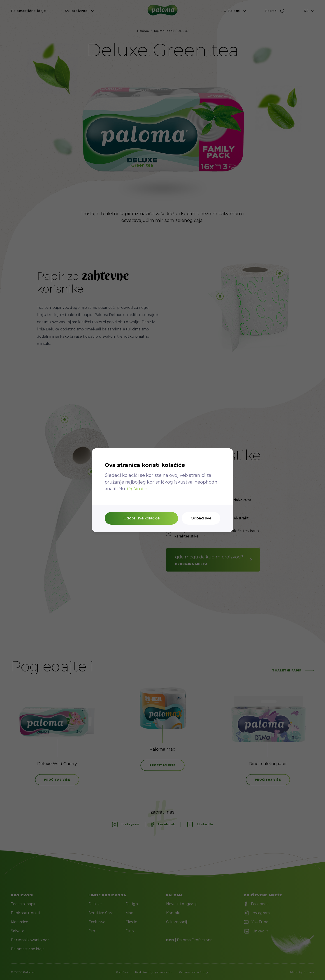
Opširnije (137, 489)
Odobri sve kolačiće (142, 518)
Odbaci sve (201, 518)
